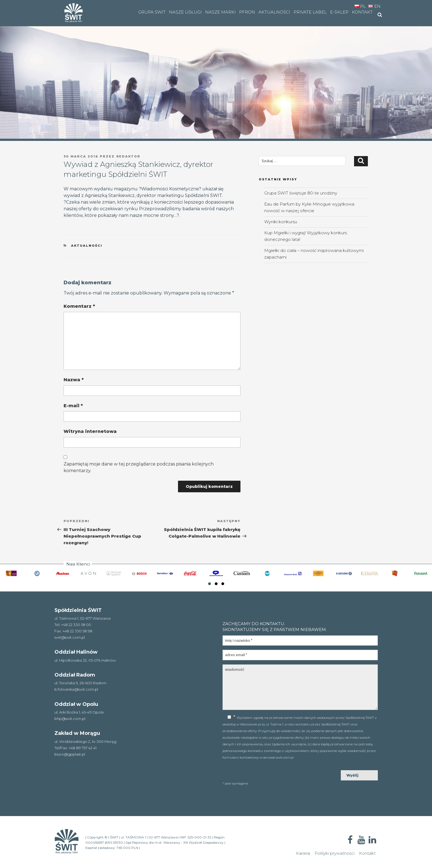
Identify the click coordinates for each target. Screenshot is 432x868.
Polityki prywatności (335, 853)
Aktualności (274, 12)
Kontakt (362, 12)
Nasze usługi (185, 12)
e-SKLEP (339, 12)
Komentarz (79, 306)
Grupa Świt (152, 12)
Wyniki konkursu (281, 222)
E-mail (73, 406)
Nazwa (74, 380)
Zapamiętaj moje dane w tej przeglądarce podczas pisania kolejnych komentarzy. (139, 467)
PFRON (247, 12)
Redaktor (129, 156)
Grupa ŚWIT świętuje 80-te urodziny (301, 193)
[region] (216, 70)
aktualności (87, 246)
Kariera (303, 853)
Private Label (310, 12)
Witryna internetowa (90, 431)
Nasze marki (220, 12)
